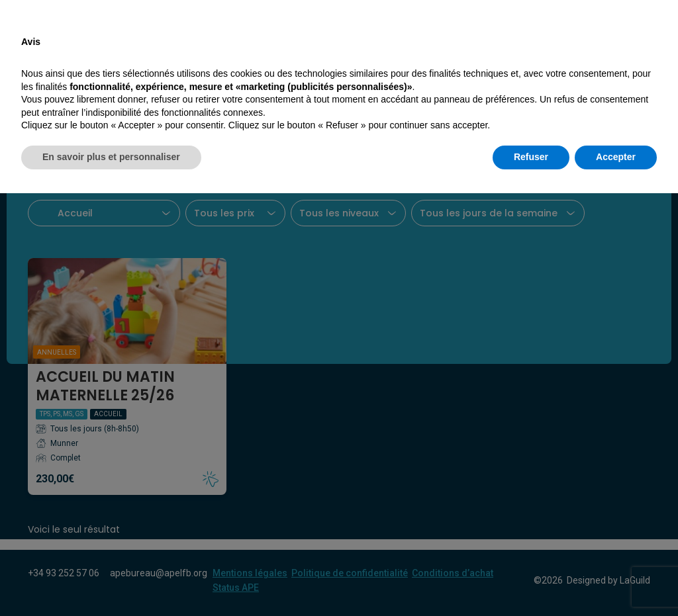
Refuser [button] (531, 580)
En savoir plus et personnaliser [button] (111, 580)
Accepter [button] (616, 580)
